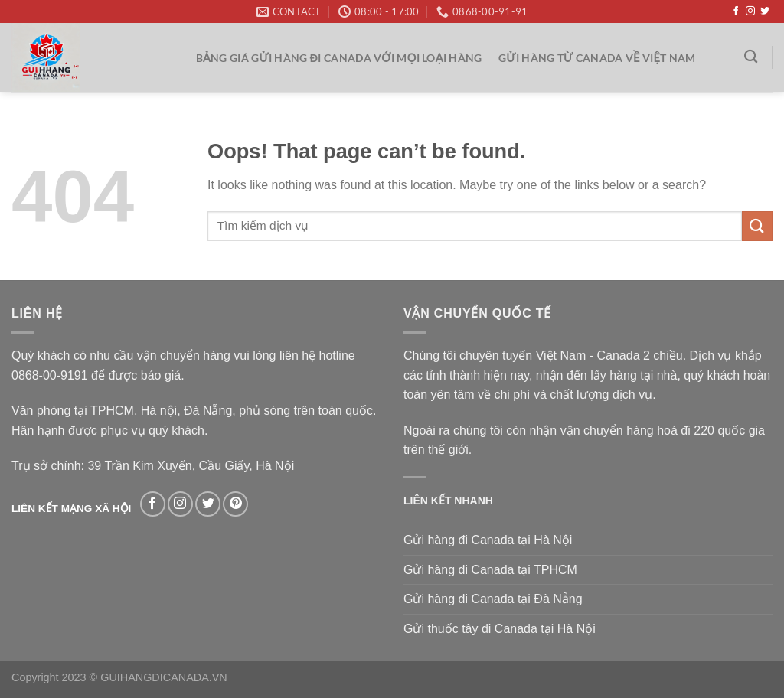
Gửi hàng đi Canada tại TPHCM (490, 570)
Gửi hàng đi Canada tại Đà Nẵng (493, 599)
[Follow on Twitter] (765, 11)
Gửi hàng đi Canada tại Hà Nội (488, 540)
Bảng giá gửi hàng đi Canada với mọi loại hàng (339, 58)
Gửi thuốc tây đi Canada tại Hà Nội (500, 629)
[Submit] (757, 226)
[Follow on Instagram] (750, 11)
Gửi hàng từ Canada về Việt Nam (597, 58)
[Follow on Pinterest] (235, 504)
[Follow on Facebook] (736, 11)
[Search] (751, 57)
